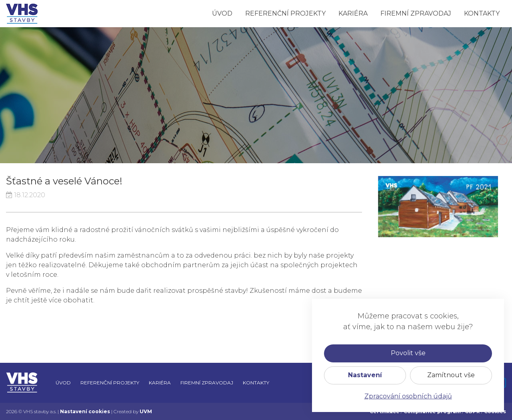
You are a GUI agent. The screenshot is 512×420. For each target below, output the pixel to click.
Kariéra (353, 13)
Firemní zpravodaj (416, 13)
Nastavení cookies (85, 411)
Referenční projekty (285, 13)
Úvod (222, 13)
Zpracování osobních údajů (408, 396)
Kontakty (482, 13)
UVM (146, 411)
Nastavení (365, 375)
